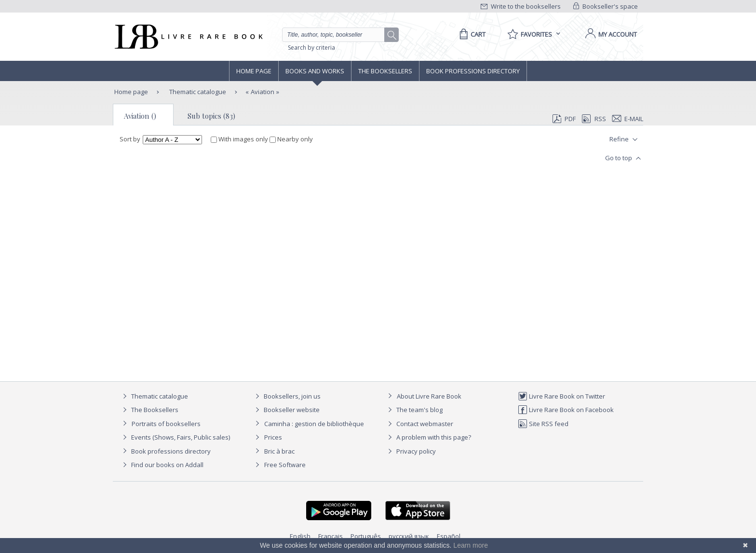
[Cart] (471, 34)
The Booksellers (385, 71)
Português (366, 536)
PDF (564, 119)
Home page (254, 71)
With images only (240, 139)
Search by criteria (311, 48)
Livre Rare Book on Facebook (566, 410)
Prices (273, 437)
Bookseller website (286, 410)
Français (331, 536)
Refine (625, 139)
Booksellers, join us (287, 396)
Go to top (624, 158)
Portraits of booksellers (166, 424)
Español (449, 536)
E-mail (628, 119)
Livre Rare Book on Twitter (561, 396)
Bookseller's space (606, 6)
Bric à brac (279, 451)
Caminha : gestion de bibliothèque (314, 424)
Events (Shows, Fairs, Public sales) (175, 437)
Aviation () (140, 116)
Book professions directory (473, 71)
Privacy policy (411, 451)
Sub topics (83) (211, 116)
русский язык (409, 536)
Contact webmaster (419, 424)
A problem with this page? (428, 437)
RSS (593, 119)
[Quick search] (337, 35)
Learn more (471, 545)
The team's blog (414, 410)
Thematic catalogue (197, 92)
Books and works (315, 71)
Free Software (285, 465)
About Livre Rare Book (429, 396)
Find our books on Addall (162, 465)
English (300, 536)
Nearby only (291, 139)
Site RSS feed (543, 424)
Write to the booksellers (521, 6)
